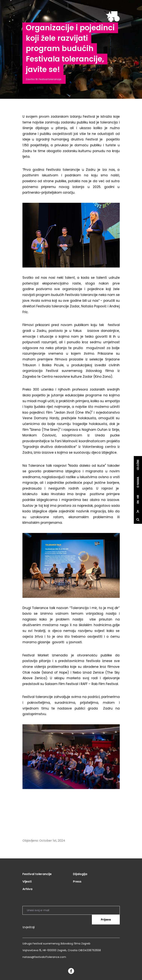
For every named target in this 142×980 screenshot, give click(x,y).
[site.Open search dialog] (138, 520)
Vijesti (27, 882)
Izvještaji (29, 927)
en (138, 502)
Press (77, 882)
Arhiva (27, 889)
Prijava (106, 920)
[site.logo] (113, 17)
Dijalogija (80, 874)
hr (138, 497)
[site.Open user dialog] (138, 512)
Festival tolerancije (37, 874)
